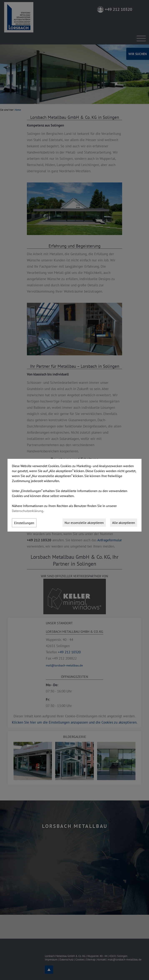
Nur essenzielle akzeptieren (84, 523)
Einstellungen (24, 523)
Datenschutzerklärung (28, 511)
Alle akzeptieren (124, 523)
